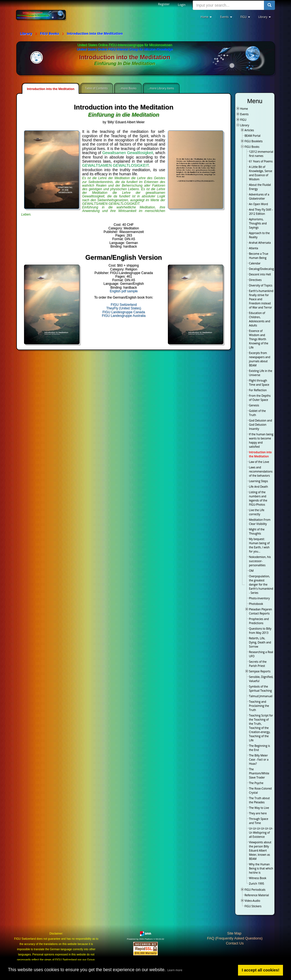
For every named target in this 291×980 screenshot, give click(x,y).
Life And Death (259, 487)
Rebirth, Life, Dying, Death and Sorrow (260, 642)
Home (244, 109)
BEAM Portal (253, 136)
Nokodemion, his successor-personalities (260, 561)
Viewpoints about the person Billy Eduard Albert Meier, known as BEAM (260, 850)
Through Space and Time (259, 821)
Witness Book (258, 878)
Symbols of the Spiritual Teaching (260, 688)
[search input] (228, 5)
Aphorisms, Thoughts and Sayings (258, 223)
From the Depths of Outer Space (260, 398)
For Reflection (258, 390)
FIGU (243, 120)
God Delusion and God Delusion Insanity (260, 425)
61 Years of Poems (261, 161)
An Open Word (259, 204)
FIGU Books (252, 147)
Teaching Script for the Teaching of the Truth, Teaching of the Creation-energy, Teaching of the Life (261, 728)
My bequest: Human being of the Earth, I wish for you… (259, 545)
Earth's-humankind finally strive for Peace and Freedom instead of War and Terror (261, 299)
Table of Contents (96, 88)
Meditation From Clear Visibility (260, 522)
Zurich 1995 (257, 884)
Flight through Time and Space (259, 382)
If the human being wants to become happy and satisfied (261, 440)
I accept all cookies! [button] (261, 970)
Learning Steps (259, 481)
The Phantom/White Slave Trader (259, 773)
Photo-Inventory (259, 598)
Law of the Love (259, 462)
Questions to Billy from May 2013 (260, 631)
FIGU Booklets (254, 141)
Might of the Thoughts (257, 531)
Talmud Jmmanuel (261, 696)
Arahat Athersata (260, 243)
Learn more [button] (175, 970)
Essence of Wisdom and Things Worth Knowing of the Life (259, 339)
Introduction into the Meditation (51, 89)
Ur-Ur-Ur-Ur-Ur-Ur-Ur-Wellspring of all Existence (261, 833)
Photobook (256, 604)
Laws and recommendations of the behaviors (261, 471)
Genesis (254, 405)
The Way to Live (259, 808)
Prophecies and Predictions (259, 621)
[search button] (269, 5)
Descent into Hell (260, 274)
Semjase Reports (260, 671)
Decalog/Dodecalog (261, 269)
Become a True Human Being (259, 256)
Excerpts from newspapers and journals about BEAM (260, 359)
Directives (255, 280)
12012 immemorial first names (261, 154)
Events (244, 114)
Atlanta (254, 248)
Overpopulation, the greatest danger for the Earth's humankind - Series (261, 584)
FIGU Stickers (253, 906)
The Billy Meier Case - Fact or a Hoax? (259, 759)
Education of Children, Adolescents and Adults (260, 319)
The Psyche (256, 783)
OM (251, 571)
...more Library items (161, 88)
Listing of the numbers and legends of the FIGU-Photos (258, 498)
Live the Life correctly (257, 512)
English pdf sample (124, 291)
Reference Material (257, 895)
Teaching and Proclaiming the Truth (259, 706)
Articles (249, 130)
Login (182, 5)
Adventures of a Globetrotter (259, 196)
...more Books (128, 88)
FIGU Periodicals (255, 890)
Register (164, 4)
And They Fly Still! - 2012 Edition (261, 212)
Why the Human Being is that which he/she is (261, 868)
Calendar (255, 263)
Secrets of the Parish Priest (258, 664)
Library (245, 125)
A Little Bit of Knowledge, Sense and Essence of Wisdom (261, 173)
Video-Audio (252, 901)
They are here (258, 813)
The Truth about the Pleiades (259, 800)
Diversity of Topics (261, 285)
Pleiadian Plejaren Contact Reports (260, 611)
